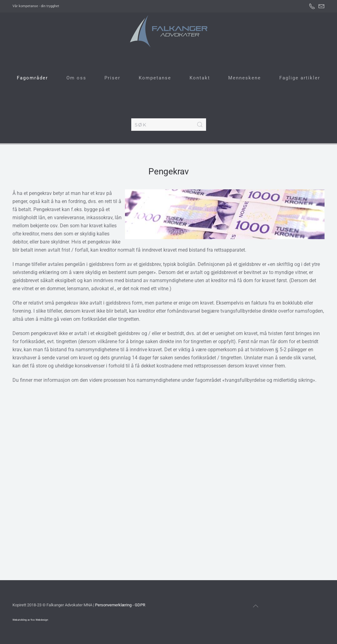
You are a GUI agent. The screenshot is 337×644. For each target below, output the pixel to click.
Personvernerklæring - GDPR (120, 605)
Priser (112, 78)
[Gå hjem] (168, 31)
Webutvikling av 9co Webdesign (30, 620)
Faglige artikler (300, 78)
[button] (256, 606)
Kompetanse (155, 78)
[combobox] (169, 125)
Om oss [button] (76, 78)
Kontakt (200, 78)
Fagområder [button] (32, 78)
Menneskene (245, 78)
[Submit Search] (200, 125)
